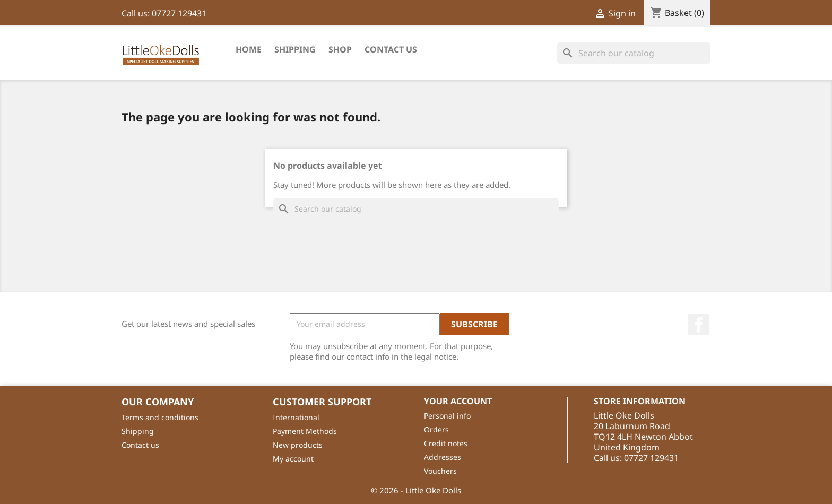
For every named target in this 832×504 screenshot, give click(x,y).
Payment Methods (305, 431)
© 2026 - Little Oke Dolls (416, 490)
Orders (436, 429)
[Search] (634, 53)
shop (340, 49)
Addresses (443, 457)
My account (293, 459)
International (296, 417)
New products (298, 445)
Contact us (140, 445)
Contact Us (391, 49)
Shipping (295, 49)
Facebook (699, 325)
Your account (458, 401)
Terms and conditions (160, 417)
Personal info (447, 416)
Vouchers (440, 471)
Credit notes (446, 443)
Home (249, 49)
